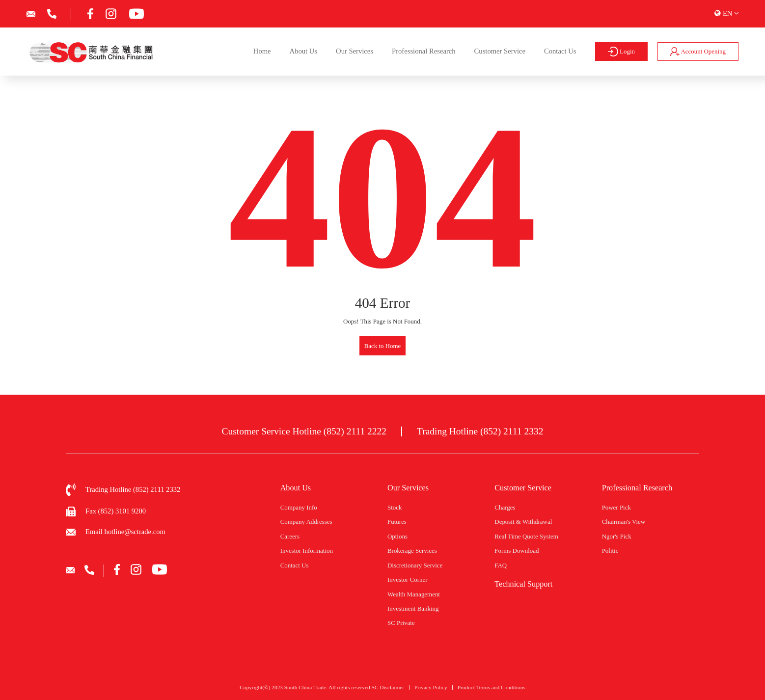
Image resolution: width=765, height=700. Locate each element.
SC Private (401, 623)
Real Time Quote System (526, 536)
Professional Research (424, 51)
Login (621, 51)
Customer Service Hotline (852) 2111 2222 (304, 431)
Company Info (299, 507)
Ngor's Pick (617, 536)
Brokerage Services (412, 551)
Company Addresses (306, 522)
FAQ (501, 565)
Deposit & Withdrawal (523, 522)
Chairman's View (624, 522)
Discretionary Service (415, 565)
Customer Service (500, 51)
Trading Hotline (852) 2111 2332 (480, 431)
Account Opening (698, 52)
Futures (397, 522)
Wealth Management (414, 594)
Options (397, 536)
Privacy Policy (431, 691)
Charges (505, 507)
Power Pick (616, 507)
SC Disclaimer (388, 691)
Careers (290, 536)
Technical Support (523, 584)
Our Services (355, 51)
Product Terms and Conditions (492, 691)
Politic (610, 551)
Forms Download (517, 551)
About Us (303, 51)
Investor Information (307, 551)
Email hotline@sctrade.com (125, 532)
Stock (395, 507)
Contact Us (560, 51)
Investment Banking (413, 608)
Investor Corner (407, 579)
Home (262, 51)
